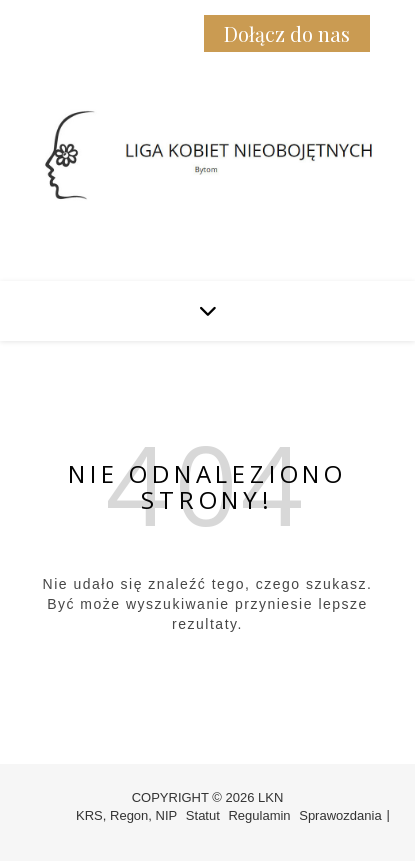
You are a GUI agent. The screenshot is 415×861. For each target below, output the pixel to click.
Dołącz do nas (287, 33)
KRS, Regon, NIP (126, 815)
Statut (203, 815)
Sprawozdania (340, 815)
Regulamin (259, 815)
